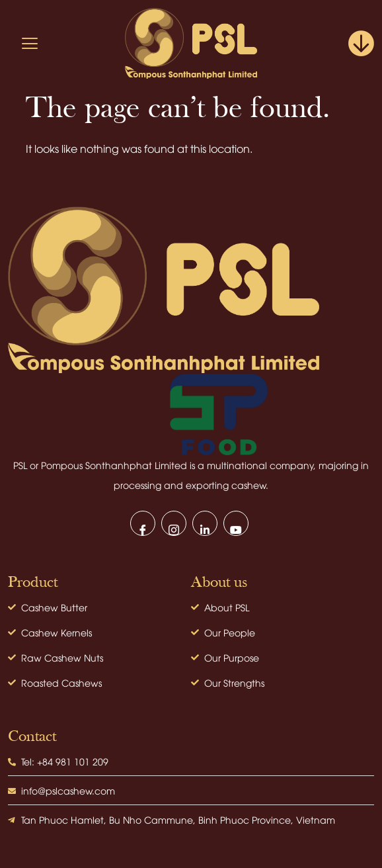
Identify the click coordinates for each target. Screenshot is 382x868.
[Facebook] (143, 523)
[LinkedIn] (205, 523)
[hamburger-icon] (30, 43)
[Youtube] (236, 523)
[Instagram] (174, 523)
